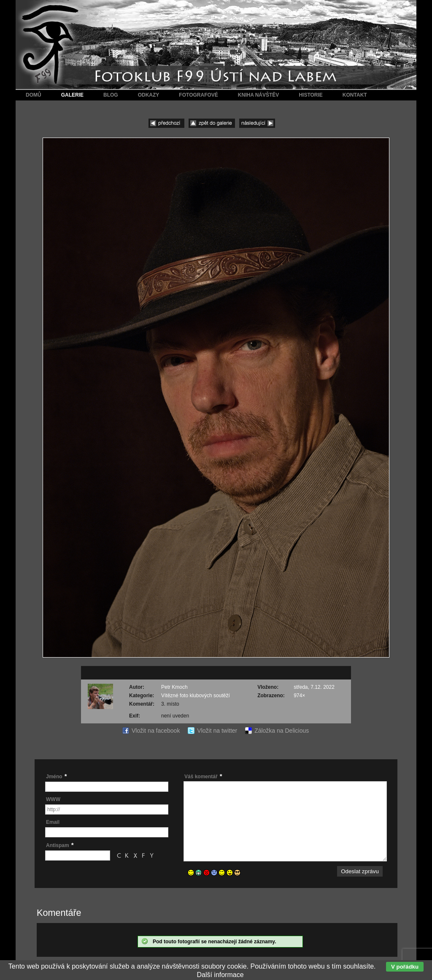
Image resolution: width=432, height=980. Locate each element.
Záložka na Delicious (282, 731)
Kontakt (355, 95)
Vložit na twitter (217, 731)
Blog (111, 95)
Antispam (58, 845)
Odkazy (149, 95)
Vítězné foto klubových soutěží (196, 696)
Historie (310, 95)
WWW (53, 799)
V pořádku (405, 967)
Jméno (54, 777)
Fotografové (198, 95)
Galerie (72, 95)
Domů (34, 95)
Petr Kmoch (174, 687)
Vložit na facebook (156, 731)
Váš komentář (201, 777)
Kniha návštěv (259, 95)
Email (53, 822)
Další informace (220, 975)
